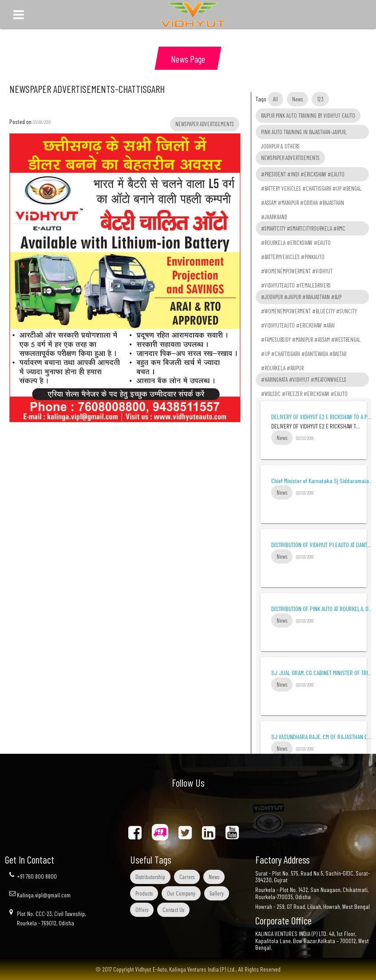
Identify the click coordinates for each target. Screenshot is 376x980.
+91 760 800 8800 (37, 876)
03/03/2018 (305, 438)
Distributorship (150, 877)
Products (144, 893)
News (297, 99)
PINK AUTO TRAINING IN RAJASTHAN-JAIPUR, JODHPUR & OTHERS (304, 134)
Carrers (187, 877)
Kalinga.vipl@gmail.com (44, 895)
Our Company (181, 893)
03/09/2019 (42, 122)
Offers (142, 910)
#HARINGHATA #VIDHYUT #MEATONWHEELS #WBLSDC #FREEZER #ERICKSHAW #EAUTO (304, 381)
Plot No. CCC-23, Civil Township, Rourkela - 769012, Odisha (51, 918)
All (275, 99)
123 (320, 99)
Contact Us (173, 910)
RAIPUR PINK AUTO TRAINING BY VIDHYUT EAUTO (308, 116)
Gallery (217, 893)
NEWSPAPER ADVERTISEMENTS (290, 158)
